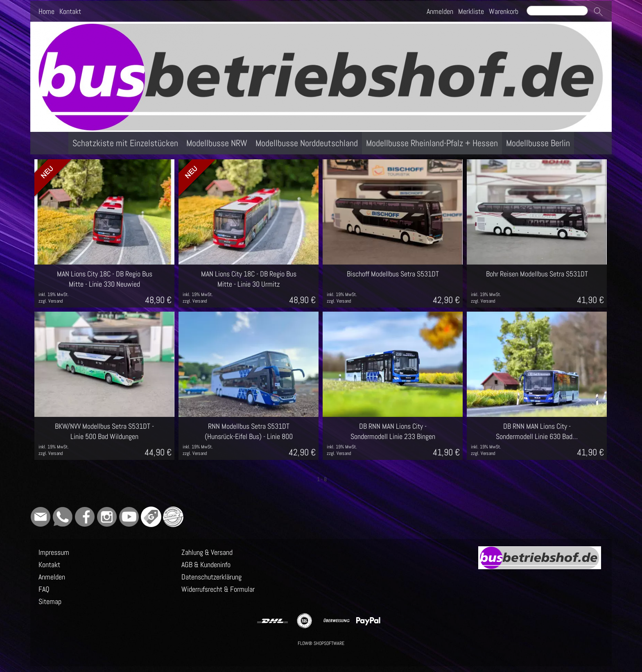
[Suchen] (557, 11)
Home (46, 11)
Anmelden (440, 11)
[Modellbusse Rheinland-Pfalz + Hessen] (432, 143)
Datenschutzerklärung (211, 577)
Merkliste (471, 11)
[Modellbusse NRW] (217, 143)
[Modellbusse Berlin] (538, 143)
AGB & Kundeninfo (206, 565)
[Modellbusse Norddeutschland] (307, 143)
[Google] (151, 517)
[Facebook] (85, 517)
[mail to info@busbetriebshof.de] (41, 517)
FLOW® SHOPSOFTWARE (321, 643)
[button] (598, 11)
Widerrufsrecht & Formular (218, 589)
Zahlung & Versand (207, 552)
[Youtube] (129, 517)
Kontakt (70, 11)
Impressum (54, 552)
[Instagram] (107, 517)
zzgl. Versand (51, 301)
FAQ (44, 589)
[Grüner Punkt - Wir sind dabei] (173, 517)
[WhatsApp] (63, 517)
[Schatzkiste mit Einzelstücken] (125, 143)
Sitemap (50, 601)
